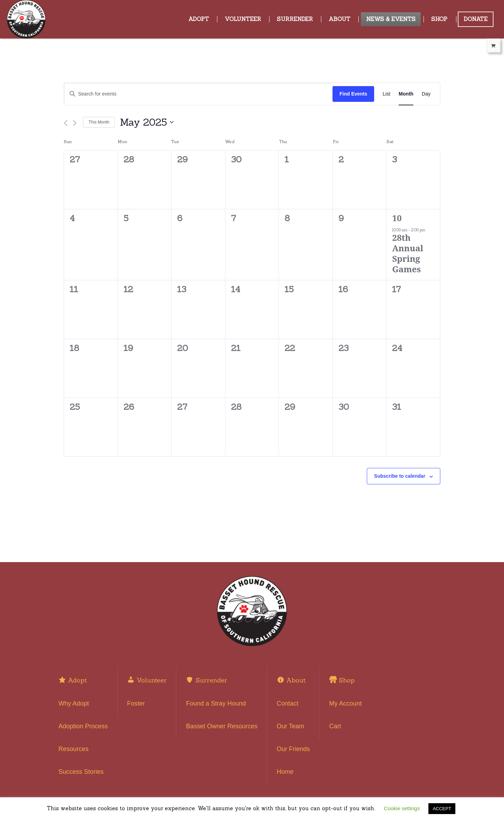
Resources (73, 749)
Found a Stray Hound (216, 703)
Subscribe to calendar (400, 476)
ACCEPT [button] (442, 809)
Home (285, 772)
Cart (335, 726)
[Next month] (75, 123)
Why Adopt (74, 703)
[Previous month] (66, 123)
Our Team (291, 726)
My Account (346, 703)
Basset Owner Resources (222, 726)
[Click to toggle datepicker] (147, 122)
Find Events (353, 94)
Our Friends (293, 749)
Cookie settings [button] (402, 808)
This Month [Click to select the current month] (99, 122)
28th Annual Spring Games (408, 253)
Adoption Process (83, 726)
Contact (288, 703)
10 (397, 218)
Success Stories (81, 772)
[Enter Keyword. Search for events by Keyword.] (198, 94)
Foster (136, 703)
